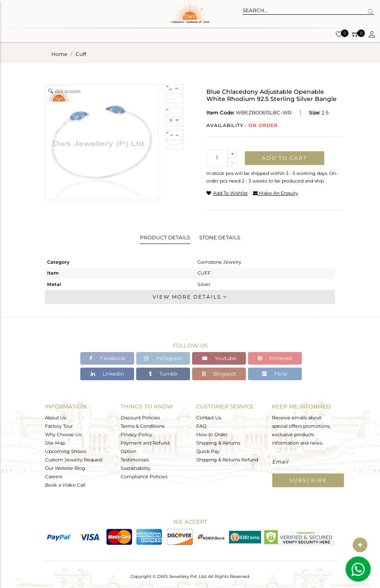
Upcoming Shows (66, 451)
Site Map (55, 443)
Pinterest (275, 358)
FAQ (201, 426)
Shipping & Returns (218, 443)
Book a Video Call (65, 485)
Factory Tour (59, 426)
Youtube (219, 358)
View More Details (190, 297)
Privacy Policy (136, 434)
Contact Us (209, 418)
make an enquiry (276, 193)
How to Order (212, 434)
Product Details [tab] (165, 237)
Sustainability (136, 468)
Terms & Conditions (142, 426)
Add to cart (285, 158)
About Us (55, 418)
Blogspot (219, 374)
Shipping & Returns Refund (227, 460)
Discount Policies (140, 418)
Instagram (163, 358)
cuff (81, 54)
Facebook (107, 358)
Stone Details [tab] (220, 237)
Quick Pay (208, 451)
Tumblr (163, 374)
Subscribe (308, 480)
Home (59, 54)
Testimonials (135, 460)
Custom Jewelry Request (74, 460)
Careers (54, 477)
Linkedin (107, 374)
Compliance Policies (144, 477)
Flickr (275, 374)
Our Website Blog (65, 468)
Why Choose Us (63, 434)
